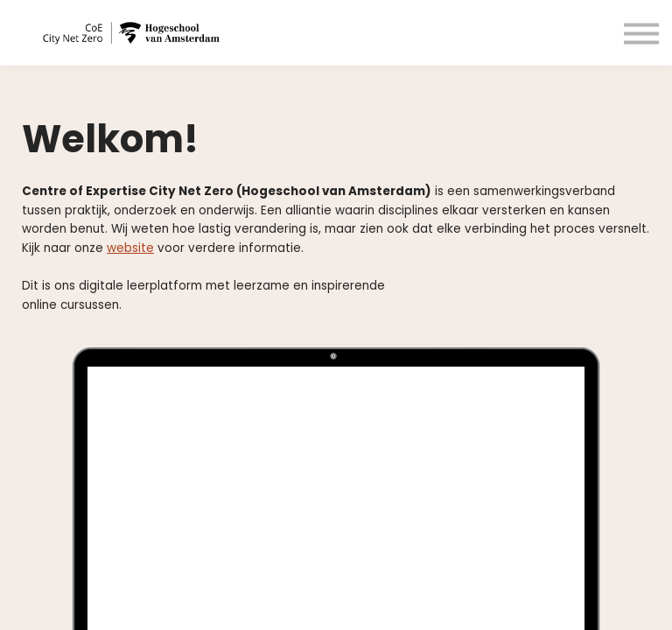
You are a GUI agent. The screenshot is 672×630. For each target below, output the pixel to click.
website (130, 248)
